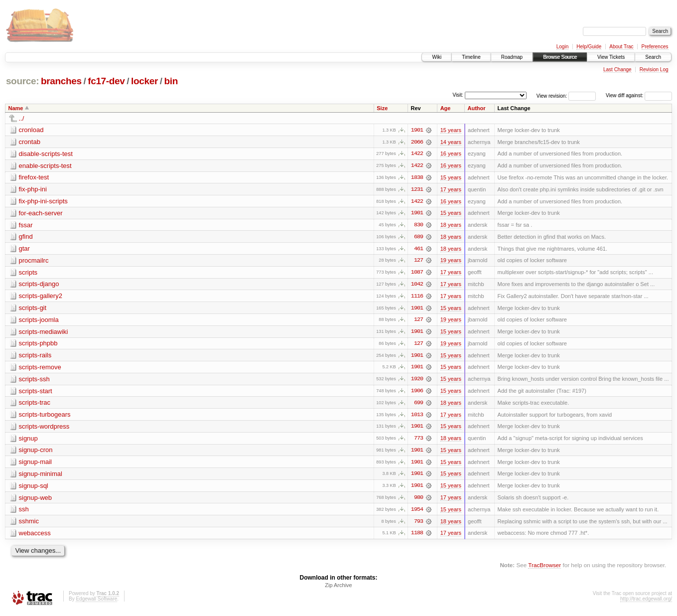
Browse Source (560, 57)
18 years (451, 226)
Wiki (437, 57)
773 (418, 441)
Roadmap (512, 57)
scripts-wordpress (44, 429)
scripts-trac (35, 405)
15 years (451, 130)
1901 (417, 130)
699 (418, 405)
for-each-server (41, 214)
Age (446, 108)
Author (477, 108)
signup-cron (36, 453)
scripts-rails (35, 357)
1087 (417, 274)
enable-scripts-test (45, 166)
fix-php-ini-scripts (43, 202)
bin (171, 81)
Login (562, 47)
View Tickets (611, 57)
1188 (417, 537)
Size (382, 108)
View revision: (552, 95)
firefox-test (34, 178)
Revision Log (654, 70)
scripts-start (36, 393)
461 (418, 250)
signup (28, 441)
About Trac (621, 47)
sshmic (29, 525)
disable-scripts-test (46, 154)
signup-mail (35, 465)
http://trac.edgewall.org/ (646, 603)
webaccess (35, 537)
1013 (417, 417)
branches (61, 81)
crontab (30, 142)
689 (418, 238)
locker (144, 81)
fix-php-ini (33, 190)
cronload (31, 130)
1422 (417, 154)
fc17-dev (106, 81)
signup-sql (34, 489)
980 (418, 501)
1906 (417, 393)
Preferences (655, 47)
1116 (417, 298)
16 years (451, 154)
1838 (417, 178)
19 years (451, 262)
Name (16, 108)
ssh (24, 513)
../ (22, 118)
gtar (24, 249)
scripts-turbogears (45, 417)
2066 (417, 142)
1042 (417, 286)
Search (653, 57)
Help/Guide (589, 47)
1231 (417, 190)
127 (418, 262)
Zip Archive (338, 589)
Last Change (617, 70)
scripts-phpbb (38, 345)
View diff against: (639, 95)
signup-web (36, 501)
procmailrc (34, 261)
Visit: (458, 95)
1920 (417, 381)
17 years (451, 190)
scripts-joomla (39, 321)
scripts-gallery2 (41, 297)
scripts (28, 273)
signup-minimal (41, 477)
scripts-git (33, 309)
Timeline (471, 57)
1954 (417, 513)
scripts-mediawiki (44, 333)
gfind (26, 237)
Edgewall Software (96, 603)
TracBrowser (544, 569)
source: (22, 81)
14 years (451, 142)
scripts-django (39, 285)
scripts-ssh (34, 381)
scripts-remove (40, 369)
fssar (26, 226)
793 (418, 525)
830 (418, 226)
